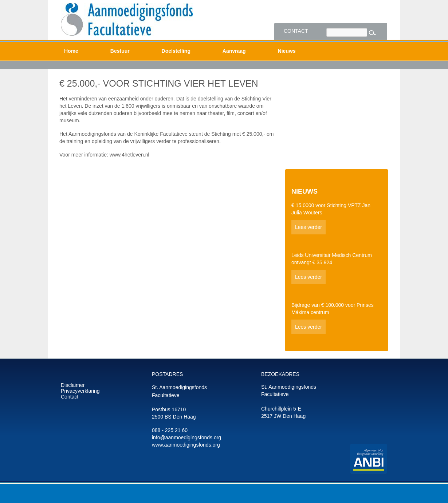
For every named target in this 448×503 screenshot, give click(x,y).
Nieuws (287, 51)
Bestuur (120, 51)
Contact (296, 31)
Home (71, 51)
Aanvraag (234, 51)
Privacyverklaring (80, 391)
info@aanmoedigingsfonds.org (186, 437)
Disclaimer (73, 385)
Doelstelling (176, 51)
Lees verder (309, 227)
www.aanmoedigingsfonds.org (186, 445)
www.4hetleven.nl (129, 155)
